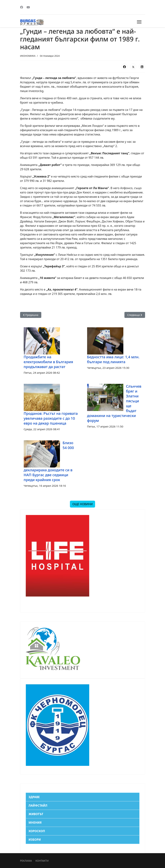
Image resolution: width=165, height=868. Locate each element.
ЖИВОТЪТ (36, 814)
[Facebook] (22, 7)
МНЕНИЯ (35, 823)
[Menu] (139, 22)
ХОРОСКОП (37, 831)
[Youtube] (28, 7)
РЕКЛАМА (26, 861)
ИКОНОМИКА (28, 56)
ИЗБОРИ (35, 840)
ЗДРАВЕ (34, 797)
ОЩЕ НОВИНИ (82, 504)
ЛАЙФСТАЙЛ (38, 806)
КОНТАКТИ (42, 861)
